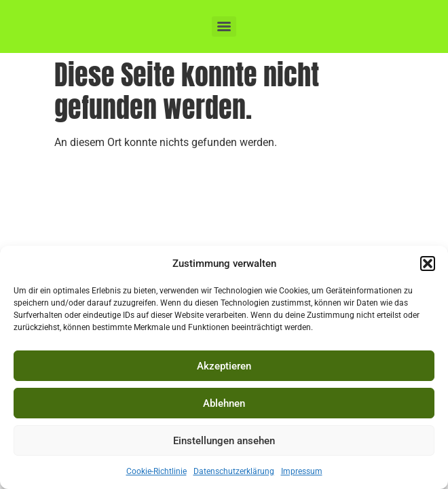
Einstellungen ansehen (224, 441)
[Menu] (224, 26)
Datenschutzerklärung (234, 471)
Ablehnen (224, 403)
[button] (428, 264)
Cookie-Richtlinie (156, 471)
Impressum (302, 471)
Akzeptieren (224, 366)
